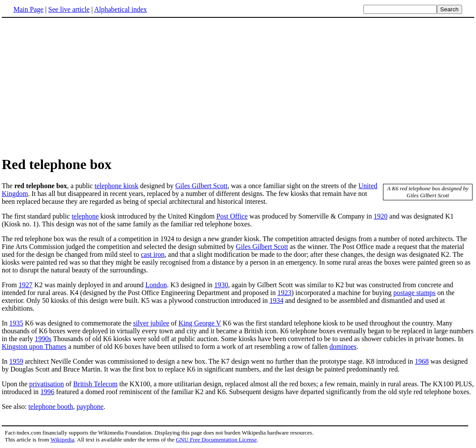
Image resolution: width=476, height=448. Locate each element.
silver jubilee (151, 323)
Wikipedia (62, 440)
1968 (422, 361)
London (156, 285)
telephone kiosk (116, 186)
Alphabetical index (120, 9)
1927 (26, 285)
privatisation (47, 384)
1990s (43, 339)
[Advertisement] (75, 86)
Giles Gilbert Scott (201, 186)
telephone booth (51, 407)
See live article (69, 9)
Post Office (232, 216)
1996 (47, 392)
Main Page (28, 9)
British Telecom (95, 384)
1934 (276, 300)
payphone (90, 407)
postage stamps (414, 293)
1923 (284, 293)
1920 (381, 216)
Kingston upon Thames (34, 347)
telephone (85, 216)
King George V (200, 323)
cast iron (153, 254)
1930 (221, 285)
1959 (16, 361)
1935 (16, 323)
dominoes (343, 347)
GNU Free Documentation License (216, 440)
